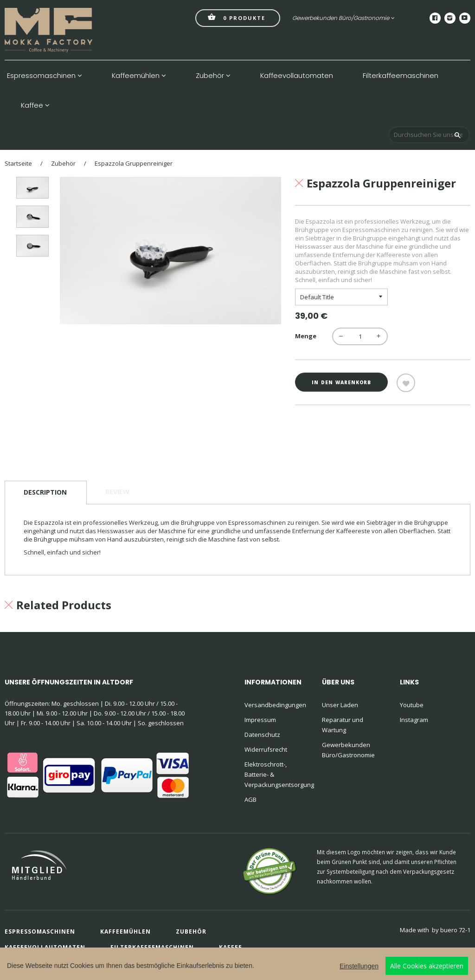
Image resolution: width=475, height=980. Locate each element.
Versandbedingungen (275, 705)
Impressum (260, 720)
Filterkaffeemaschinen (401, 76)
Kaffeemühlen (139, 76)
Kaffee (35, 105)
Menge (306, 336)
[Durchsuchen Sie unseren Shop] (429, 135)
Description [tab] (45, 492)
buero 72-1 (455, 930)
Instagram (414, 720)
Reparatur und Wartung (343, 725)
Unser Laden (340, 705)
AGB (250, 799)
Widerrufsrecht (266, 749)
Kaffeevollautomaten (297, 76)
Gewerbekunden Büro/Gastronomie (343, 18)
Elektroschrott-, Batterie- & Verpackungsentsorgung (277, 774)
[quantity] (360, 336)
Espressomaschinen (45, 76)
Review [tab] (117, 492)
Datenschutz (262, 735)
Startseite (18, 163)
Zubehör (213, 76)
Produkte (237, 17)
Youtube (412, 705)
